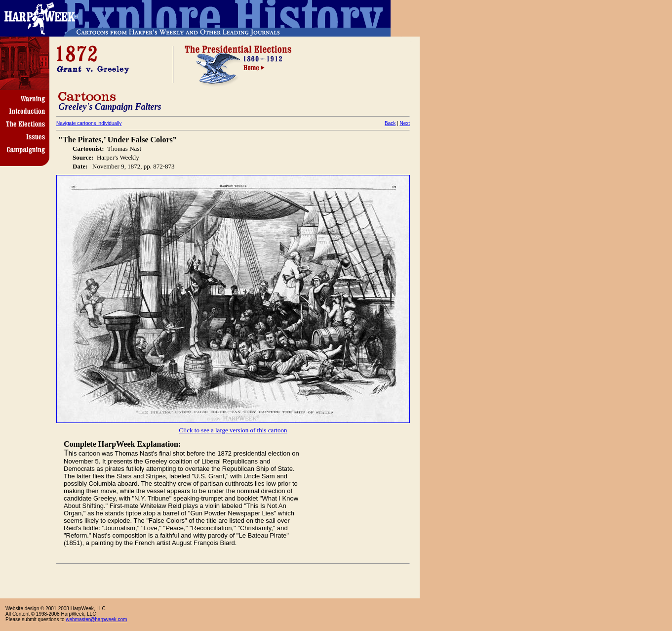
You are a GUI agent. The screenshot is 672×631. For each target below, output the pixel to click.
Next (405, 123)
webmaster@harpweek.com (96, 619)
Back (390, 123)
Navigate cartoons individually (89, 123)
